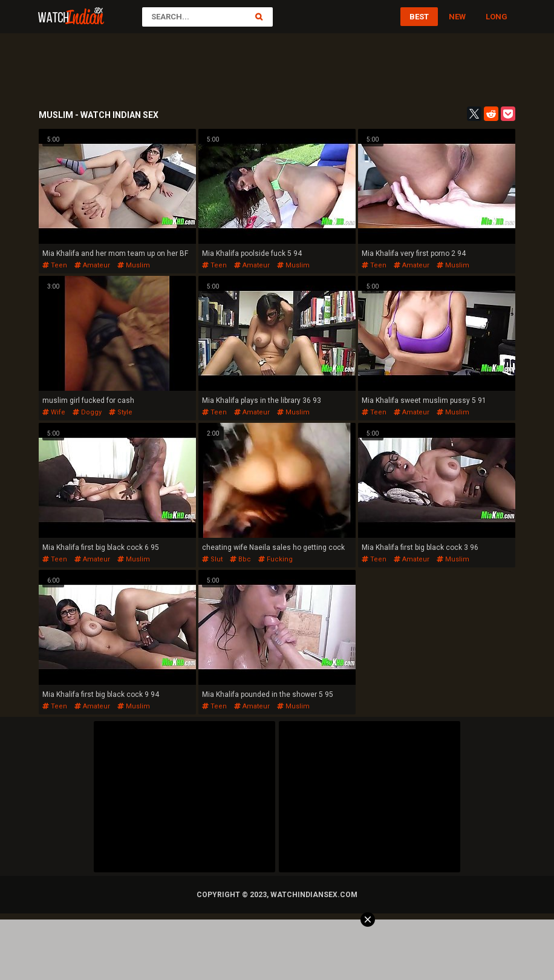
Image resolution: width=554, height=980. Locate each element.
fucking (275, 559)
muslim (134, 265)
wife (54, 412)
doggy (87, 412)
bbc (240, 559)
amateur (92, 265)
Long (497, 17)
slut (212, 559)
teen (55, 265)
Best (419, 17)
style (121, 412)
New (457, 17)
